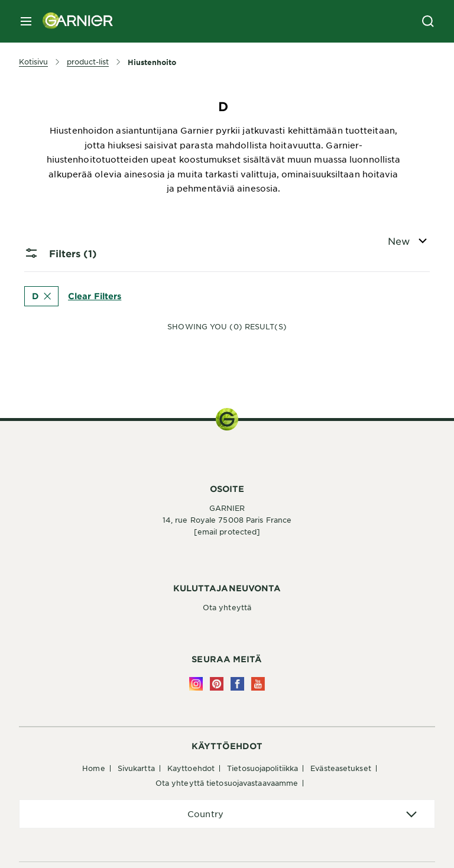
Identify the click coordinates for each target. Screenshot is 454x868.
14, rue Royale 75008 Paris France (227, 520)
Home (93, 768)
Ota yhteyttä (227, 607)
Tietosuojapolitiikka (262, 768)
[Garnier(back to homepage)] (73, 21)
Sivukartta (136, 768)
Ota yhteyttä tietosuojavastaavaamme (227, 783)
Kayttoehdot (191, 768)
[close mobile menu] (26, 21)
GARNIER (227, 508)
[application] (227, 814)
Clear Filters (95, 295)
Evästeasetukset (341, 768)
